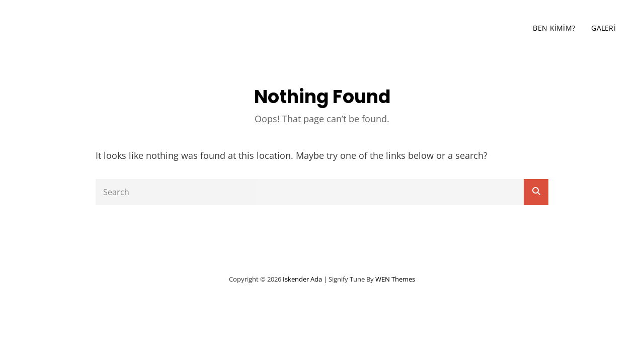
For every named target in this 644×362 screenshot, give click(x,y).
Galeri (603, 28)
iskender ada (98, 28)
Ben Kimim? (554, 28)
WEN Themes (395, 279)
